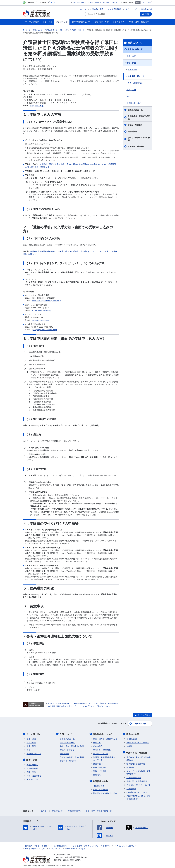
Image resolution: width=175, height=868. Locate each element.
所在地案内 (98, 745)
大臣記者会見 (32, 763)
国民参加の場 (147, 9)
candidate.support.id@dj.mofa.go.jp (47, 301)
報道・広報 (32, 759)
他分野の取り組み (134, 103)
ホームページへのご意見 (75, 847)
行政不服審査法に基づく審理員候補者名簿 (138, 796)
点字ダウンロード (80, 3)
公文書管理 (131, 787)
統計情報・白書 (101, 780)
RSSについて (55, 847)
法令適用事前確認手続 (136, 762)
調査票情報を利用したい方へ (105, 792)
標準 (138, 3)
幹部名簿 (97, 742)
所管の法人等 (57, 810)
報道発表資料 (32, 767)
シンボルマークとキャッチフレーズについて (91, 845)
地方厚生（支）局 (101, 753)
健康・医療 (131, 56)
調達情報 (130, 766)
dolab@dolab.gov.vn (40, 320)
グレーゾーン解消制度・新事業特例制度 (138, 771)
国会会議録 (132, 132)
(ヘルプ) (114, 3)
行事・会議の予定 (34, 774)
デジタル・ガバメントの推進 (138, 784)
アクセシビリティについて (126, 845)
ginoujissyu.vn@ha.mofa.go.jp (44, 330)
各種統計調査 (99, 785)
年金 (128, 96)
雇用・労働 (131, 90)
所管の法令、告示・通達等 (138, 742)
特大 (149, 3)
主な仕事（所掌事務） (102, 749)
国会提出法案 (132, 738)
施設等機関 (98, 763)
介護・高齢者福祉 (135, 83)
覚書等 (129, 745)
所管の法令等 (133, 734)
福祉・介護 (131, 63)
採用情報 (97, 774)
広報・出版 (31, 771)
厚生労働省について (103, 734)
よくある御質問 (114, 9)
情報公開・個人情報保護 (137, 780)
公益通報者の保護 (134, 776)
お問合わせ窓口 (97, 9)
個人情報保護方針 (61, 845)
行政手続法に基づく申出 (137, 791)
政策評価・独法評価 (136, 146)
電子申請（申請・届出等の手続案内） (138, 757)
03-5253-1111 (69, 859)
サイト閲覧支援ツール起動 (99, 3)
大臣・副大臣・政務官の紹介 (105, 738)
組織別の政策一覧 (135, 110)
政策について (135, 43)
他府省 (44, 810)
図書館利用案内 (74, 810)
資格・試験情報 (100, 770)
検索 (147, 14)
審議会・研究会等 (135, 125)
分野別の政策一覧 (135, 49)
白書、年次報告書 (101, 788)
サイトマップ (131, 9)
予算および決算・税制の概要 (139, 139)
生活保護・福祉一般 (136, 76)
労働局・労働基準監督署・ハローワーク (105, 758)
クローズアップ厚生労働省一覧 (99, 810)
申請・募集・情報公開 (137, 752)
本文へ (83, 9)
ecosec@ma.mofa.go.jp (42, 310)
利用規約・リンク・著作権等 (37, 845)
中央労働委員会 (100, 767)
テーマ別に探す (34, 734)
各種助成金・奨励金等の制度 (139, 117)
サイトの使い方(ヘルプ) (35, 847)
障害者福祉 (132, 70)
